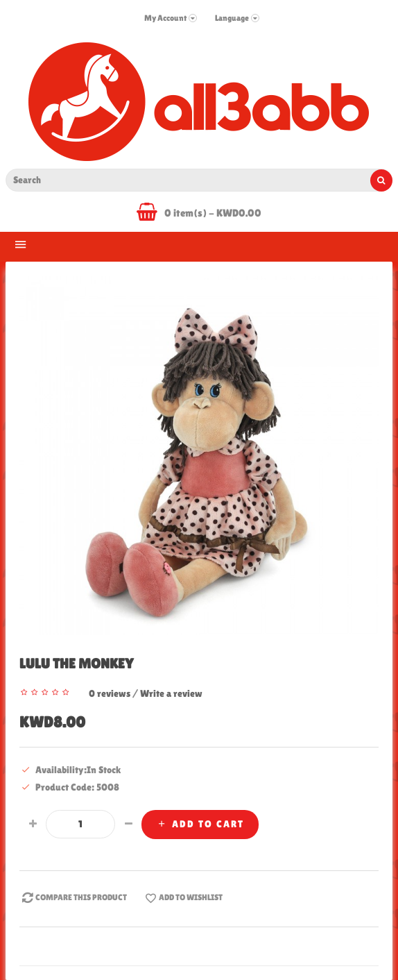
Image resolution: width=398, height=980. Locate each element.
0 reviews (110, 693)
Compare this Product (73, 898)
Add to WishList (183, 898)
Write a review (171, 693)
